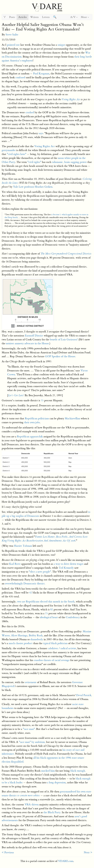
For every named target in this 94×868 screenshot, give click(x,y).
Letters (46, 17)
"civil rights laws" (17, 154)
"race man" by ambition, (32, 742)
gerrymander (9, 150)
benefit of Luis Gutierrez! (64, 339)
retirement (31, 682)
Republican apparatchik (30, 436)
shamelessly (37, 639)
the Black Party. (52, 812)
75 (42, 400)
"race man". (29, 729)
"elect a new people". (40, 572)
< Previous (8, 852)
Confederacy (73, 617)
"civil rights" (34, 162)
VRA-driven (32, 804)
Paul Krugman (41, 74)
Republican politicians (37, 418)
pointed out (13, 45)
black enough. (78, 771)
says (41, 133)
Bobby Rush (36, 635)
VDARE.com (66, 861)
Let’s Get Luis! (16, 395)
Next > (88, 852)
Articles (23, 17)
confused (20, 77)
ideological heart (49, 617)
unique (61, 45)
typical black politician (55, 643)
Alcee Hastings (19, 635)
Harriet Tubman (23, 546)
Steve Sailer (12, 35)
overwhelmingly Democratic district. (25, 583)
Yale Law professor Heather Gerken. (33, 187)
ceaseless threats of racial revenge (52, 660)
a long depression (56, 782)
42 (31, 593)
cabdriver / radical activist (62, 648)
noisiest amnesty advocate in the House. (28, 343)
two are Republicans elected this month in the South (46, 602)
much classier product (21, 643)
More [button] (85, 17)
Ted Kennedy (66, 568)
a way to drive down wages (69, 564)
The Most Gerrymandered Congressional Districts (66, 254)
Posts (12, 17)
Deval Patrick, (84, 695)
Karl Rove (15, 564)
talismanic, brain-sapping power (69, 162)
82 (52, 609)
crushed (30, 112)
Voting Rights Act (71, 99)
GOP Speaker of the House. (60, 356)
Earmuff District (34, 336)
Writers (34, 17)
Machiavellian (72, 418)
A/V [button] (74, 17)
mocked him (48, 771)
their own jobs (32, 422)
